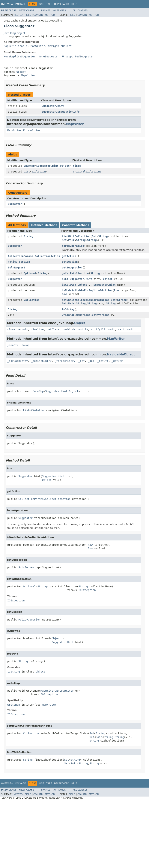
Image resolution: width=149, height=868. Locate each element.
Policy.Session (19, 262)
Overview (7, 4)
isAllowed (69, 285)
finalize (37, 329)
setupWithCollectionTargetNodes (86, 300)
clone (11, 329)
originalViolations (87, 172)
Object (21, 72)
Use (42, 4)
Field (28, 15)
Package (21, 4)
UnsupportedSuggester (78, 56)
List (27, 172)
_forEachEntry (18, 361)
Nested (18, 15)
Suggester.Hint (53, 106)
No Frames (59, 10)
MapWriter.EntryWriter (24, 130)
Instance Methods (44, 225)
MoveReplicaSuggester (20, 56)
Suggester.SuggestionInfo (61, 112)
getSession (70, 262)
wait (112, 329)
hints (77, 166)
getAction (69, 256)
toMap (25, 345)
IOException (87, 590)
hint (65, 279)
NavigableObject (60, 46)
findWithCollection (76, 236)
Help (74, 4)
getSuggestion (72, 268)
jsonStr (13, 345)
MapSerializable (16, 46)
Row (116, 290)
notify (83, 329)
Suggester (15, 204)
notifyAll (98, 329)
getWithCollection (75, 273)
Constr (38, 15)
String (28, 236)
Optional (30, 273)
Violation (39, 172)
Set (94, 236)
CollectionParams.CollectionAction (34, 256)
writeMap (68, 315)
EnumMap (29, 166)
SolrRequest (17, 268)
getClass (53, 329)
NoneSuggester (49, 56)
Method (50, 15)
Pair (71, 240)
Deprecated (62, 4)
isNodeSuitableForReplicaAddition (87, 290)
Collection (31, 300)
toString (68, 309)
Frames (46, 10)
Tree (49, 4)
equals (23, 329)
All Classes (80, 10)
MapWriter (38, 46)
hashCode (69, 329)
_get (82, 361)
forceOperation (73, 246)
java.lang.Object (14, 33)
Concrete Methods (76, 225)
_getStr (103, 361)
